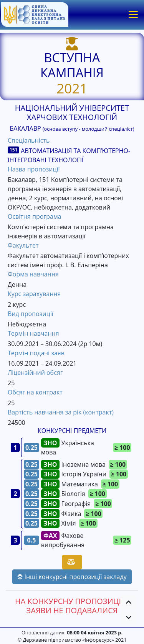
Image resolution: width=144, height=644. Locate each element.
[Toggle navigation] (133, 15)
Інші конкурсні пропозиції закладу (72, 577)
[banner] (35, 15)
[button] (129, 602)
